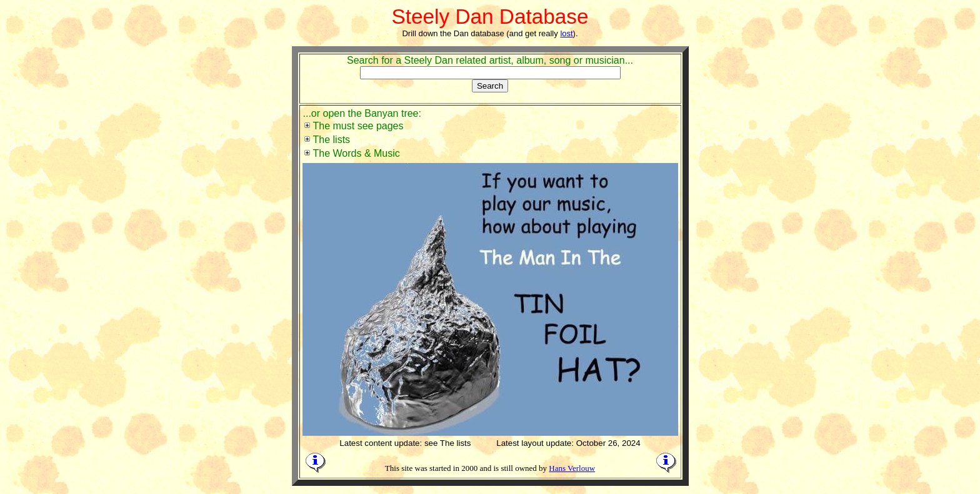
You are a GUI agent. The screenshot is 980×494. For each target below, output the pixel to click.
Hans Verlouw (572, 468)
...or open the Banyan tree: (362, 113)
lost (566, 33)
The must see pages (358, 126)
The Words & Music (357, 153)
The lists (332, 140)
